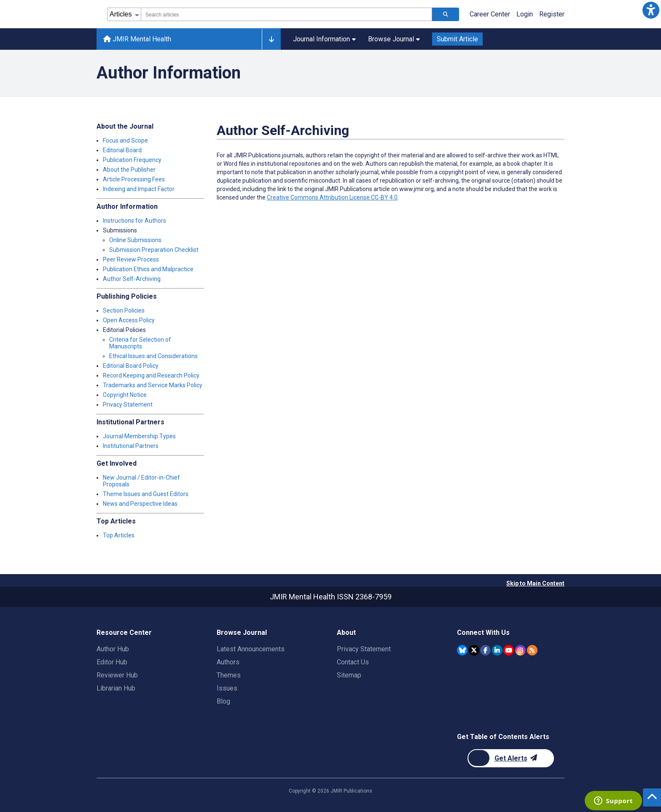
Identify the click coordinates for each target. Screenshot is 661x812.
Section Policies (124, 310)
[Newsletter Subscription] (511, 758)
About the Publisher (129, 170)
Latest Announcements (251, 649)
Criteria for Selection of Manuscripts (140, 343)
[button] (651, 10)
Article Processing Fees (134, 179)
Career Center (490, 14)
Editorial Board (122, 150)
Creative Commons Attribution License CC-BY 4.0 (332, 197)
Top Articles (119, 535)
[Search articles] (446, 14)
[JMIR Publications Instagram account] (520, 650)
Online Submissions (135, 240)
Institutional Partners (131, 446)
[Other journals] (271, 39)
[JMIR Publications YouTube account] (509, 650)
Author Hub (113, 649)
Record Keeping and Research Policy (151, 375)
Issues (227, 688)
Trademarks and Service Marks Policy (153, 385)
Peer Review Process (131, 259)
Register (552, 14)
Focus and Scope (125, 140)
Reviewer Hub (117, 675)
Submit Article (457, 39)
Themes (229, 675)
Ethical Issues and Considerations (153, 356)
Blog (223, 701)
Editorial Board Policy (131, 366)
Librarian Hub (116, 688)
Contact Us (353, 662)
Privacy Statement (128, 405)
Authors (228, 662)
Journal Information (324, 39)
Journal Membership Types (139, 436)
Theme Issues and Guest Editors (146, 494)
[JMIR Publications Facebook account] (485, 650)
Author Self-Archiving (132, 279)
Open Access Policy (129, 320)
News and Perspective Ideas (140, 504)
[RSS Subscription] (532, 650)
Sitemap (349, 675)
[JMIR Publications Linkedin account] (497, 650)
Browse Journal (394, 39)
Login (525, 14)
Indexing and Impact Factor (139, 189)
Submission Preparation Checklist (154, 250)
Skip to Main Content (535, 583)
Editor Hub (112, 662)
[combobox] (286, 14)
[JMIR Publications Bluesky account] (462, 650)
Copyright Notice (125, 395)
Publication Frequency (132, 160)
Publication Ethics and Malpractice (148, 269)
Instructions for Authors (134, 221)
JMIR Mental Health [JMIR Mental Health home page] (137, 39)
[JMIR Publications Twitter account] (474, 650)
